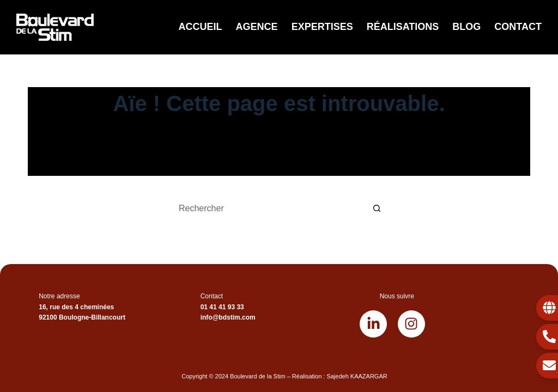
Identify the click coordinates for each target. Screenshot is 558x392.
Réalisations (403, 27)
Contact (518, 27)
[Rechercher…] (268, 209)
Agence (257, 27)
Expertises (322, 27)
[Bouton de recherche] (377, 209)
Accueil (201, 27)
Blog (466, 27)
